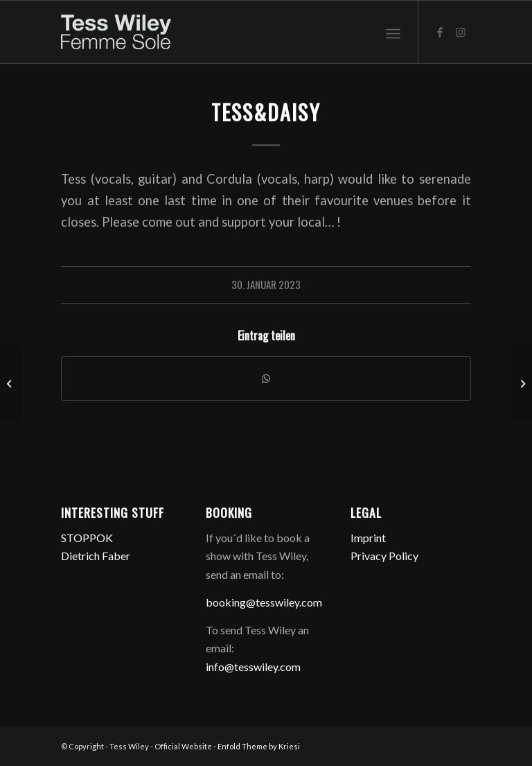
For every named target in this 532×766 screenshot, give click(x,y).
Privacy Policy (384, 556)
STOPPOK (87, 538)
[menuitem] (393, 32)
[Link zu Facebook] (440, 32)
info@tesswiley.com (253, 667)
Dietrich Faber (96, 556)
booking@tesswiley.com (264, 602)
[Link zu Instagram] (461, 32)
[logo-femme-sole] (116, 32)
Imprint (368, 538)
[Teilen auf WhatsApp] (266, 378)
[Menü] (393, 32)
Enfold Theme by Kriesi (259, 746)
